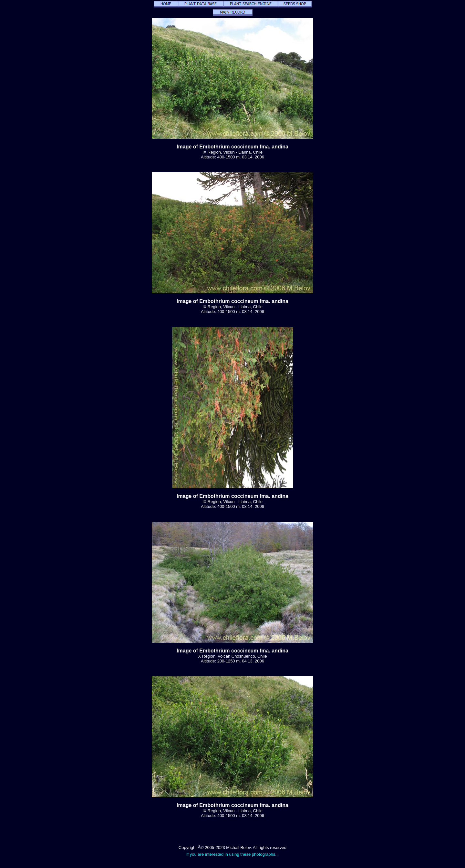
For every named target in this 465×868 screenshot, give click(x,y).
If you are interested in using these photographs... (233, 854)
